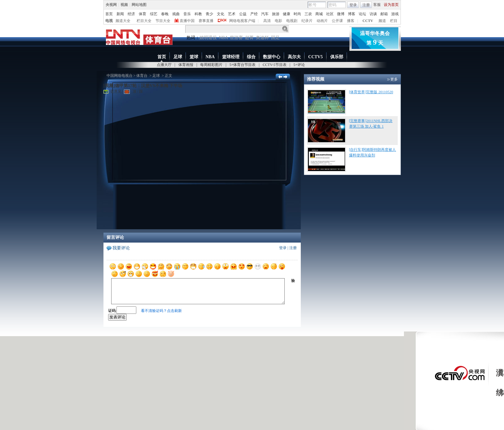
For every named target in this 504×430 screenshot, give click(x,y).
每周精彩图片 (211, 65)
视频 (124, 5)
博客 (352, 14)
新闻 (120, 14)
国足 (275, 38)
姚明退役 (208, 38)
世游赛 (236, 38)
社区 (330, 14)
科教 (198, 14)
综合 (251, 57)
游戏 (395, 14)
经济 (131, 14)
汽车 (265, 14)
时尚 (297, 14)
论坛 (362, 14)
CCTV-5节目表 (275, 65)
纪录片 (307, 21)
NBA (224, 38)
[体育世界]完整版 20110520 (371, 92)
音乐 (187, 14)
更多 (394, 79)
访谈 (373, 14)
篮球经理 (231, 57)
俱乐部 (337, 57)
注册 (366, 5)
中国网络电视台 (120, 76)
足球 (178, 57)
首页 (109, 14)
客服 (377, 5)
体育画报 (186, 65)
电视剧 (292, 21)
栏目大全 (144, 21)
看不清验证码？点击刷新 (161, 311)
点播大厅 (164, 65)
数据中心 (272, 57)
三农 (308, 14)
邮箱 (384, 14)
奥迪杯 (262, 38)
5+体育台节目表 (243, 65)
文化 (221, 14)
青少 (209, 14)
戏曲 (176, 14)
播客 (351, 21)
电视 (109, 21)
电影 (278, 21)
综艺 (154, 14)
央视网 (111, 5)
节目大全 (163, 21)
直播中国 (187, 21)
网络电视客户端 (242, 21)
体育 (142, 14)
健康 (287, 14)
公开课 (337, 21)
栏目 (394, 21)
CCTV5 (316, 57)
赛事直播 (206, 21)
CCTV (368, 21)
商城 (319, 14)
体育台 (142, 76)
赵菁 (249, 38)
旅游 (276, 14)
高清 (267, 21)
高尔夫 (294, 57)
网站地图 (139, 5)
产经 (254, 14)
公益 (243, 14)
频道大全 (123, 21)
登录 (353, 5)
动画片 (322, 21)
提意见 (112, 91)
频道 (382, 21)
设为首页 (391, 5)
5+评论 (299, 65)
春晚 (165, 14)
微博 (341, 14)
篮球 (194, 57)
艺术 (232, 14)
